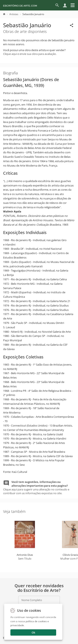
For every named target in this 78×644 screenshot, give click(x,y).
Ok (33, 632)
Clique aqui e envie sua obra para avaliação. (30, 54)
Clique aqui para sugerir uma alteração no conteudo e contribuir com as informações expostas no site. (36, 488)
